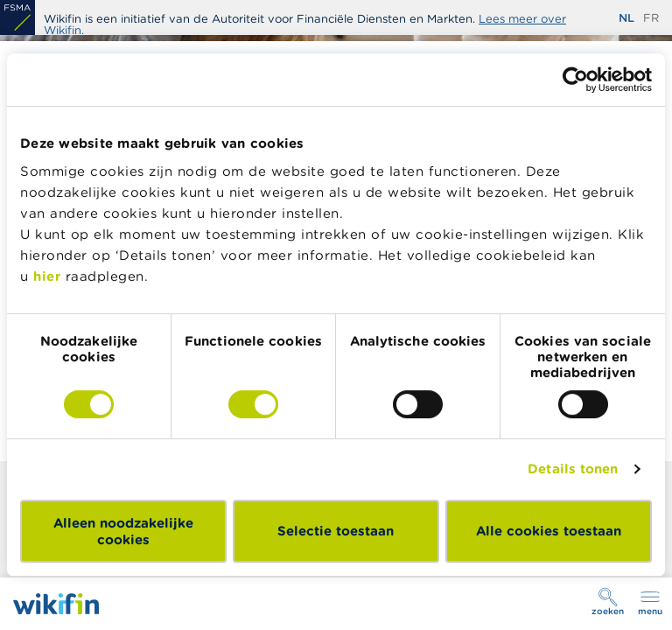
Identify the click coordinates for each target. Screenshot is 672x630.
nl (626, 18)
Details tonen (573, 469)
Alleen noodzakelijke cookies (123, 531)
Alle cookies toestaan (549, 531)
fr (651, 18)
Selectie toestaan (336, 531)
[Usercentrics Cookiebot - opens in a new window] (575, 80)
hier (47, 276)
